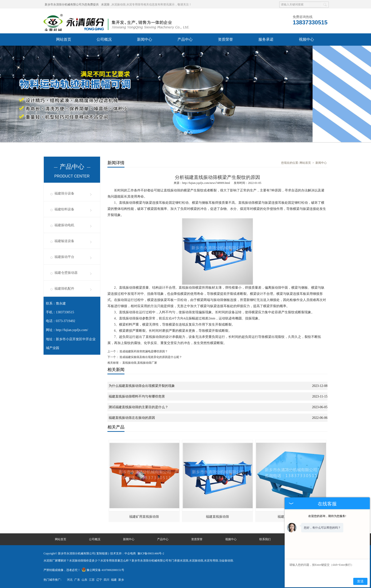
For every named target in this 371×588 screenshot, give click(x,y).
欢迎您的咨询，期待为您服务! (327, 516)
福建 (114, 580)
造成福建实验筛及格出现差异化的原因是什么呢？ (150, 357)
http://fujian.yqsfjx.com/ (72, 330)
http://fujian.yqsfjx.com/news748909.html (206, 183)
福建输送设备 (64, 241)
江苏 (92, 580)
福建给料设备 (64, 209)
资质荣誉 (225, 39)
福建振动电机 (64, 225)
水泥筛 (105, 4)
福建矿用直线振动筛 (144, 517)
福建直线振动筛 (217, 517)
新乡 (121, 580)
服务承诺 (266, 39)
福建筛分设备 (64, 193)
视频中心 (306, 39)
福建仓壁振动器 (66, 273)
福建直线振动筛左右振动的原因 (132, 418)
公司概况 (104, 39)
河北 (70, 580)
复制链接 (102, 553)
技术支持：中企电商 (123, 553)
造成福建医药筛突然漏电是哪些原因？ (143, 351)
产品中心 (185, 39)
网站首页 (64, 39)
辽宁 (99, 580)
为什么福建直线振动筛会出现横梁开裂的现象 (142, 386)
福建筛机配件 (64, 289)
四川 (106, 580)
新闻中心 (145, 39)
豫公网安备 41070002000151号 (103, 570)
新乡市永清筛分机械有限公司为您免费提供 (72, 4)
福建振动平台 (64, 257)
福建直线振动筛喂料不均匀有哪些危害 (137, 396)
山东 (84, 580)
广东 (77, 580)
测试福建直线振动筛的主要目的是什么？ (138, 407)
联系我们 (265, 539)
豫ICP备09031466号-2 (151, 553)
